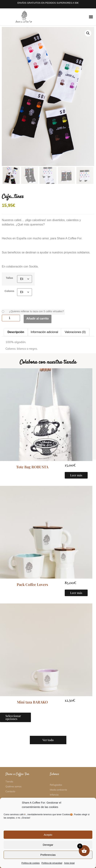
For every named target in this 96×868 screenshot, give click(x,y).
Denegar (48, 845)
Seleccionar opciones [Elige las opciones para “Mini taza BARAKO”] (13, 717)
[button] (91, 17)
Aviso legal (69, 863)
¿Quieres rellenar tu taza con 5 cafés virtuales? (37, 311)
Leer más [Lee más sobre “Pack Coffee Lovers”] (76, 593)
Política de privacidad (52, 863)
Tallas (9, 278)
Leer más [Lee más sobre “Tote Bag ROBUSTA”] (76, 475)
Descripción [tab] (16, 332)
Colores (9, 291)
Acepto (48, 835)
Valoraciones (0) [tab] (75, 332)
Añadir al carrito (38, 319)
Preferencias (48, 855)
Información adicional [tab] (44, 332)
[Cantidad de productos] (11, 318)
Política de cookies (31, 863)
